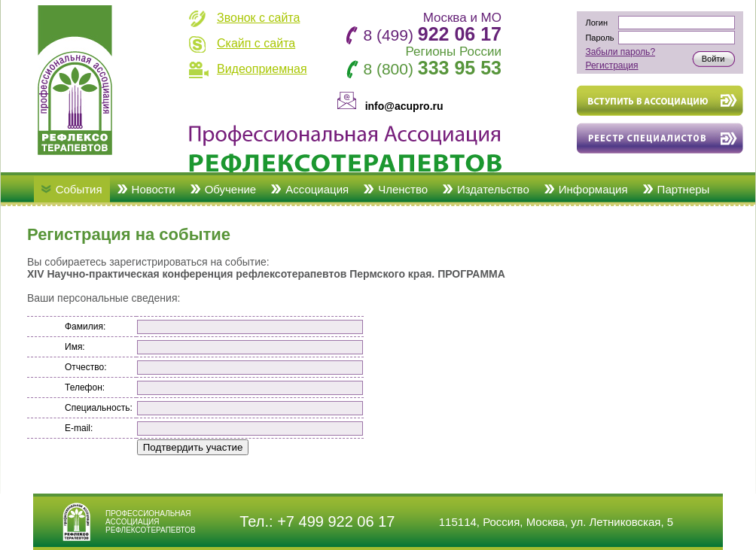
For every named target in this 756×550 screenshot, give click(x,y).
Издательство (493, 189)
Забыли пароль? (620, 52)
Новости (154, 189)
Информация (593, 189)
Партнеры (684, 189)
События (79, 189)
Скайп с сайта (256, 43)
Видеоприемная (262, 69)
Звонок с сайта (258, 18)
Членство (403, 189)
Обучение (231, 189)
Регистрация (611, 65)
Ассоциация (317, 189)
